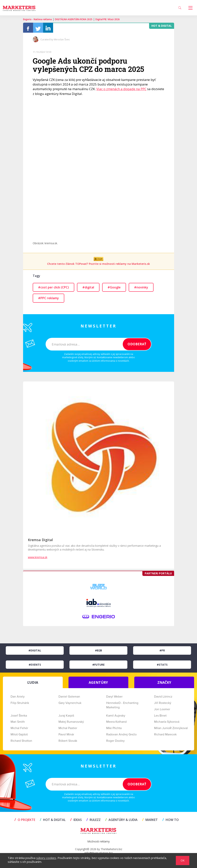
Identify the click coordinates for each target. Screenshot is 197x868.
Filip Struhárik (20, 704)
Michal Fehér (19, 730)
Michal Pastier (68, 730)
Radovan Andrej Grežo (121, 736)
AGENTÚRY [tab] (98, 684)
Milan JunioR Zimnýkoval (171, 730)
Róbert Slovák (68, 742)
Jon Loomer (162, 711)
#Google (114, 289)
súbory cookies (46, 858)
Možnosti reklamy (98, 843)
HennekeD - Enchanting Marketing (122, 707)
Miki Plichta (114, 730)
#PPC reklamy (48, 300)
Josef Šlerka (19, 717)
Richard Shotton (21, 742)
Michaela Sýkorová (167, 723)
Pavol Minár (66, 736)
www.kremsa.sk (38, 559)
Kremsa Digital (40, 541)
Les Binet (160, 717)
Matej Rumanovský (71, 723)
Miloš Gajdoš (19, 736)
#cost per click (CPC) (53, 289)
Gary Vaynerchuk (70, 704)
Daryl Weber (114, 698)
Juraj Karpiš (66, 717)
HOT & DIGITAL (53, 821)
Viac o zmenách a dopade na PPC (121, 90)
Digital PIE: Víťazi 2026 (108, 19)
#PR (162, 652)
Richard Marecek (165, 736)
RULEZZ (93, 821)
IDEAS (76, 821)
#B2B (98, 652)
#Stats (162, 666)
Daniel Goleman (69, 698)
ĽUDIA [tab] (33, 684)
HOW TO (171, 821)
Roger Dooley (115, 742)
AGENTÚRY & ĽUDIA (121, 821)
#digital (88, 289)
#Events (35, 666)
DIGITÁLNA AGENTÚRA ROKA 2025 (74, 19)
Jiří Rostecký (163, 704)
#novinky (141, 289)
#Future (98, 666)
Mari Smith (18, 723)
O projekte (25, 821)
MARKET (150, 821)
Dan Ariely (18, 698)
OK (183, 860)
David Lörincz (163, 698)
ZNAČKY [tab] (164, 684)
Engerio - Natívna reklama (37, 19)
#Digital (35, 652)
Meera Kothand (116, 723)
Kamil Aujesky (116, 717)
